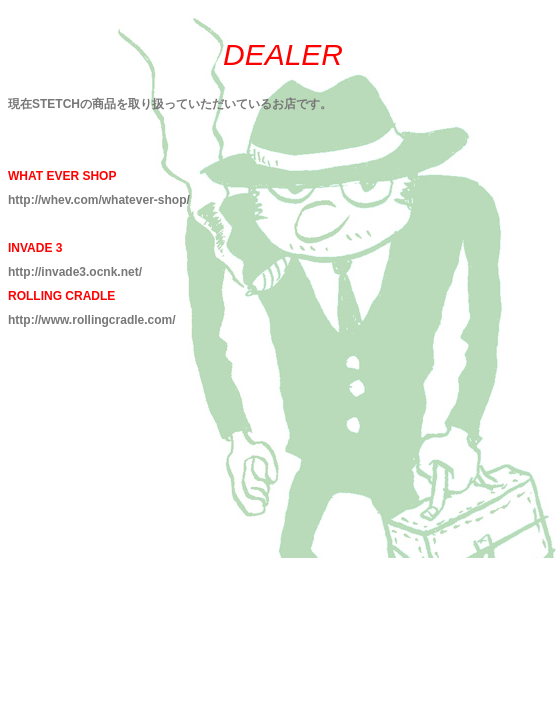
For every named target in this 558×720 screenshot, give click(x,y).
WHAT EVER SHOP (62, 176)
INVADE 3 (35, 248)
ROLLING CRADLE (61, 296)
